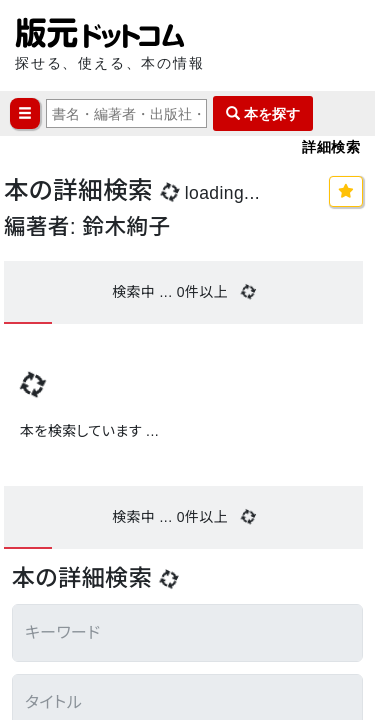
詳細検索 (331, 146)
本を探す (263, 113)
